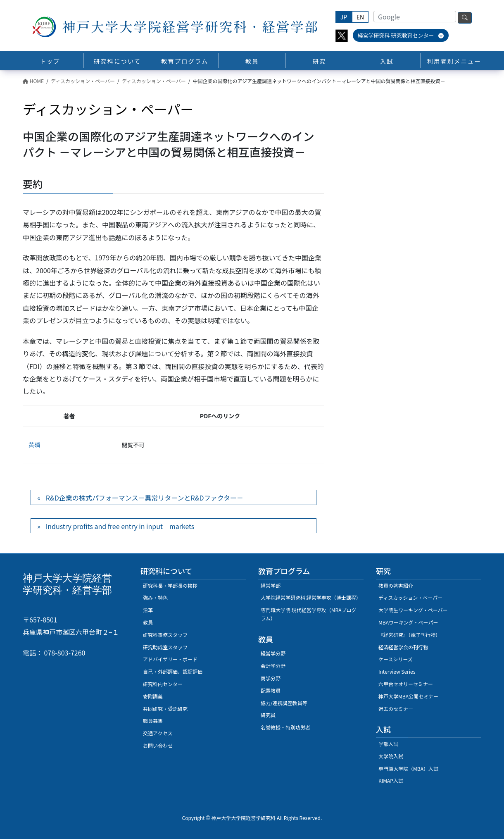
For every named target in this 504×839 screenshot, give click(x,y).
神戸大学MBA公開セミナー (408, 696)
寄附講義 (153, 696)
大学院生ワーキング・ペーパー (413, 610)
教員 (148, 622)
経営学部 (271, 585)
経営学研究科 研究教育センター (401, 35)
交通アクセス (158, 733)
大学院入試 (391, 756)
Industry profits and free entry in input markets (120, 526)
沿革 (148, 610)
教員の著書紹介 (396, 585)
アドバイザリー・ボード (170, 659)
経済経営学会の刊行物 (403, 647)
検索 (465, 18)
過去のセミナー (396, 709)
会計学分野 (273, 666)
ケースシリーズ (396, 659)
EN (360, 17)
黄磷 (34, 445)
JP (344, 17)
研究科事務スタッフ (165, 635)
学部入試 (388, 744)
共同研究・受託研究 (165, 709)
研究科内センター (163, 684)
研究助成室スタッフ (165, 647)
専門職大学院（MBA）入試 (408, 769)
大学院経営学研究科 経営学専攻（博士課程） (311, 597)
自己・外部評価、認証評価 (173, 671)
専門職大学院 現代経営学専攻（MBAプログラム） (309, 614)
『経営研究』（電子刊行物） (409, 635)
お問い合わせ (158, 745)
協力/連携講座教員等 (284, 703)
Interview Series (397, 671)
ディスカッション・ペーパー (410, 597)
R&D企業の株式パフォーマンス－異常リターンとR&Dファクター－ (145, 498)
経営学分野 (273, 653)
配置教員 (271, 690)
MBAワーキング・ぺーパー (408, 622)
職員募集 (153, 721)
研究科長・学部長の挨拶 (170, 585)
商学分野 (271, 678)
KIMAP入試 (391, 781)
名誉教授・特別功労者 (285, 727)
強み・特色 (155, 597)
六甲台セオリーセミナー (406, 684)
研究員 (268, 715)
